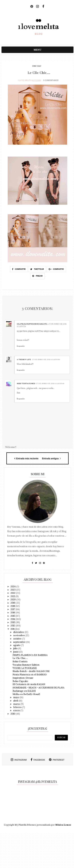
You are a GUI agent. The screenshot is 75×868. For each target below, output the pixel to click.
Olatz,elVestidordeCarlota (32, 324)
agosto (17, 645)
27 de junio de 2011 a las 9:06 (46, 360)
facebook (38, 760)
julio (16, 649)
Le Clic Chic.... (20, 658)
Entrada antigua (51, 458)
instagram (19, 760)
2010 (13, 714)
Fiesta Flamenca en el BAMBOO (30, 675)
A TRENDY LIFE (24, 360)
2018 (13, 606)
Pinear (37, 276)
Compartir (19, 269)
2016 (13, 613)
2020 (13, 600)
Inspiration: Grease (23, 678)
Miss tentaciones (26, 384)
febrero (18, 707)
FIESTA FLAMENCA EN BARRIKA (30, 655)
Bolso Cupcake (20, 681)
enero (17, 711)
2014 (13, 619)
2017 (13, 609)
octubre (18, 639)
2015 (13, 616)
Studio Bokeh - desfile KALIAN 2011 (31, 672)
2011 (13, 629)
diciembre (19, 632)
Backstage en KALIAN (24, 691)
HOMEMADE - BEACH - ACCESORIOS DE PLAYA (38, 688)
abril (16, 701)
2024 (13, 587)
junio (16, 652)
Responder (21, 346)
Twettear (37, 269)
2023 (13, 590)
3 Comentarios (51, 80)
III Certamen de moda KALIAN (29, 685)
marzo (17, 704)
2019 (13, 603)
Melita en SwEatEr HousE (26, 694)
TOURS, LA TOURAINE (25, 668)
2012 (13, 626)
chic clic (37, 66)
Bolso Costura (20, 662)
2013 (13, 622)
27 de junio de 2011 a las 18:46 (50, 384)
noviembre (19, 636)
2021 (13, 596)
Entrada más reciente (26, 458)
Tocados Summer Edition (26, 665)
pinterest (57, 760)
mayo (16, 698)
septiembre (20, 642)
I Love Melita (25, 80)
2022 (13, 593)
